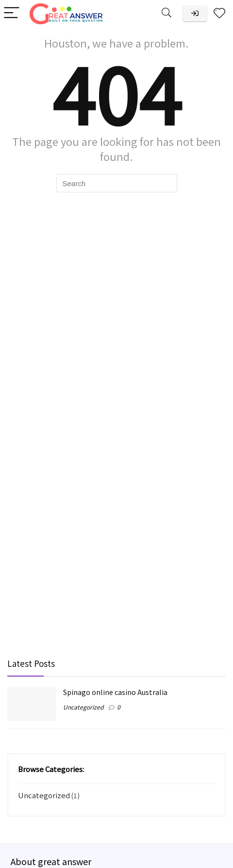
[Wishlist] (219, 13)
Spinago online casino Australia (115, 692)
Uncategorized (83, 707)
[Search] (166, 13)
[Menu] (12, 13)
